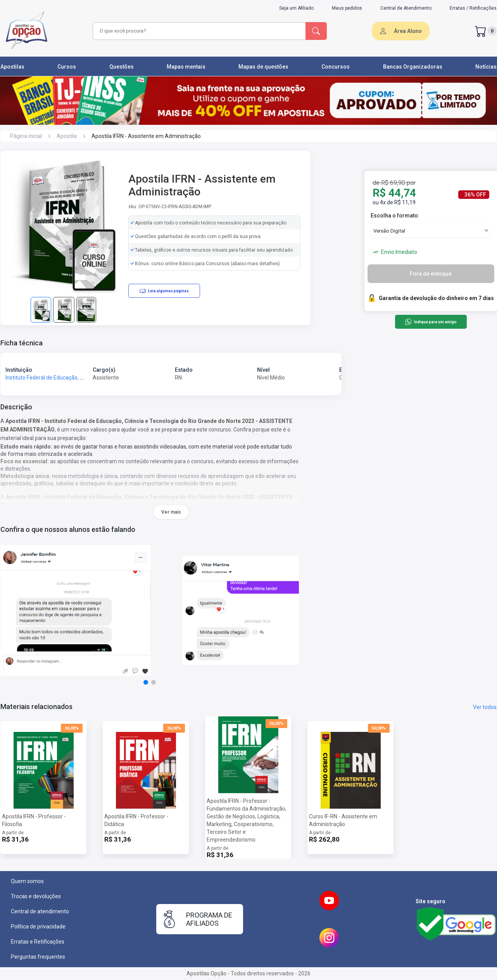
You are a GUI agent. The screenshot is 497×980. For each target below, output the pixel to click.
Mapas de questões (263, 67)
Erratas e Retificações (38, 942)
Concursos (336, 67)
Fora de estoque (431, 274)
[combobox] (198, 31)
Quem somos (27, 881)
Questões (122, 67)
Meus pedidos (347, 8)
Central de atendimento (40, 911)
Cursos (67, 67)
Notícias (486, 67)
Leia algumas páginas (164, 291)
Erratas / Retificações (473, 8)
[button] (146, 682)
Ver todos (485, 707)
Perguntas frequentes (38, 957)
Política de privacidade (38, 927)
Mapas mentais (186, 67)
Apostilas (12, 67)
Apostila (67, 136)
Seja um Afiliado (296, 8)
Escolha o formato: (395, 216)
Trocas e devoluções (36, 896)
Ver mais (171, 512)
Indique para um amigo (431, 322)
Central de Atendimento (406, 8)
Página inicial (26, 136)
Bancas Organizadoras (413, 67)
